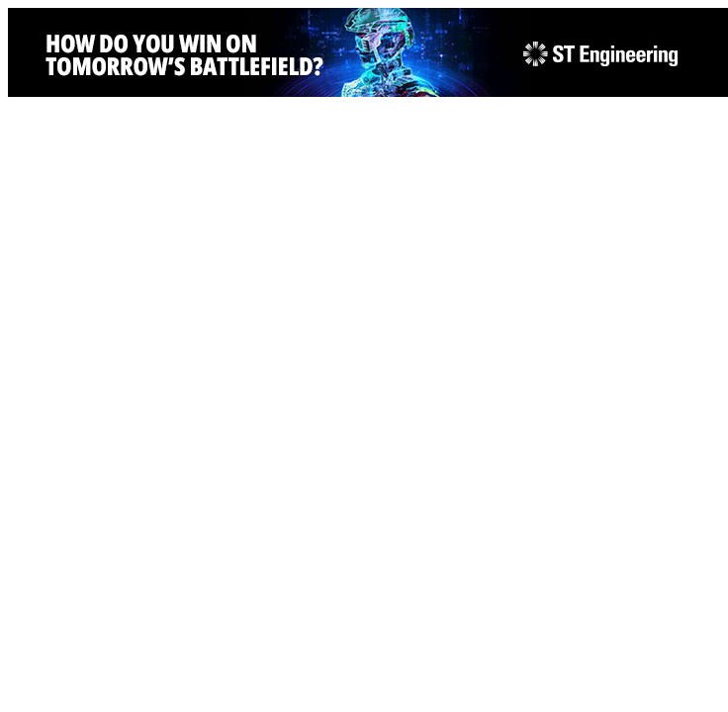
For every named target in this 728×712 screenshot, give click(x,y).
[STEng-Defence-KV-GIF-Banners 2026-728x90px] (368, 91)
